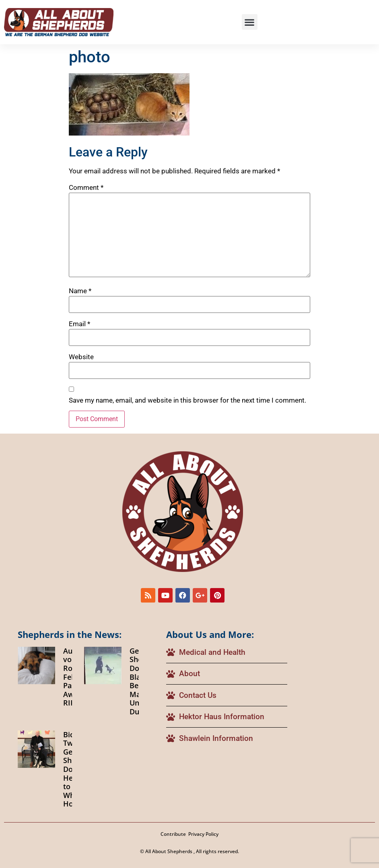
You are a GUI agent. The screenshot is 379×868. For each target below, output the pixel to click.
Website (81, 357)
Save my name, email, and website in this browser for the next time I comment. (187, 400)
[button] (250, 22)
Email (79, 324)
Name (80, 291)
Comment (86, 188)
